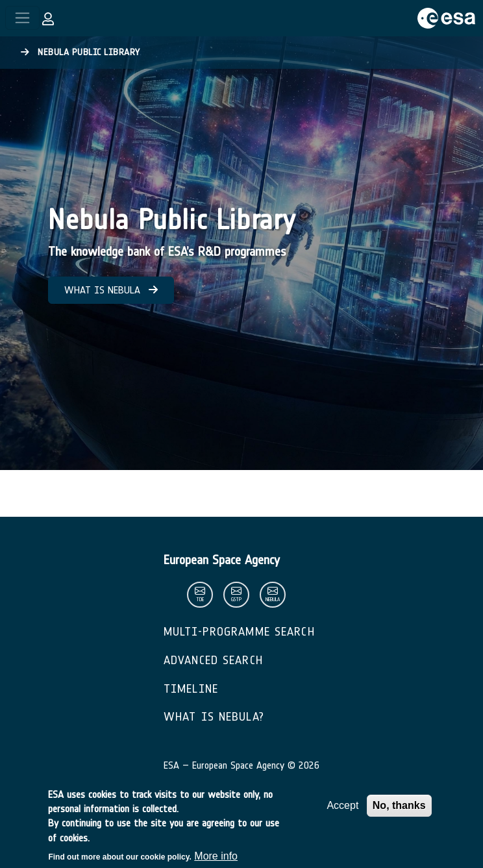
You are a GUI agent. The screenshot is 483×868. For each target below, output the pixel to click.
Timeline (191, 689)
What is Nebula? (214, 717)
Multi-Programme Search (239, 632)
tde (200, 600)
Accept (342, 812)
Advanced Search (213, 660)
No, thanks (399, 812)
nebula (273, 600)
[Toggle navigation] (22, 18)
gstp (236, 600)
